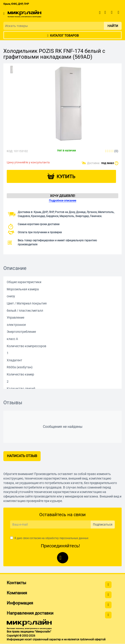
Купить (66, 177)
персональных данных (74, 538)
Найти (113, 26)
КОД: (10, 151)
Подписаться (103, 524)
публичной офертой (93, 640)
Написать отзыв (22, 456)
